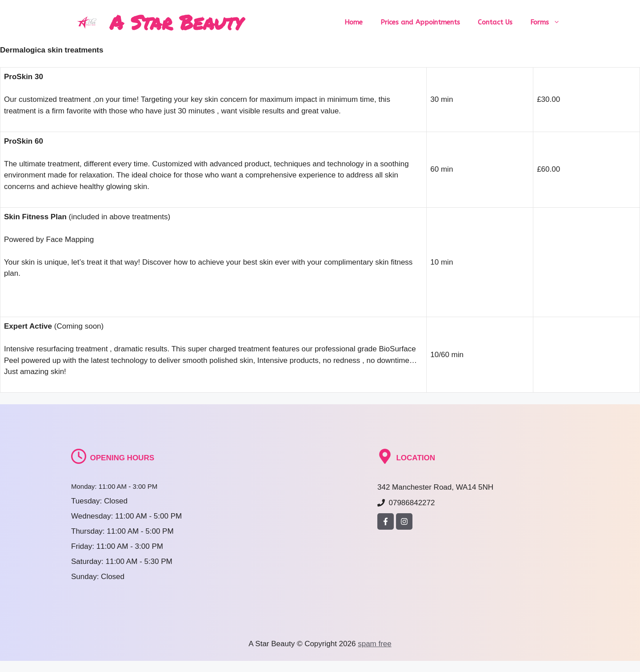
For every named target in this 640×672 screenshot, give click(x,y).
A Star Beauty (176, 22)
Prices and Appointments (420, 22)
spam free (375, 644)
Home (354, 22)
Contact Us (495, 22)
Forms (550, 22)
